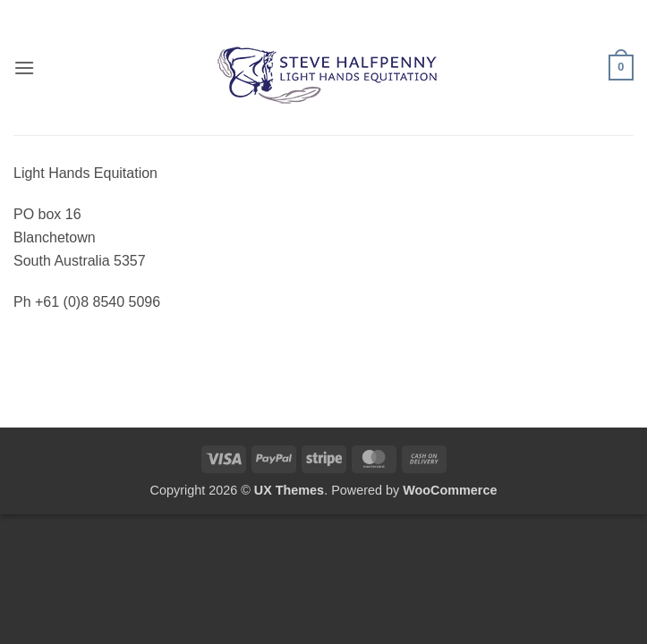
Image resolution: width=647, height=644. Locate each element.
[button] (24, 68)
